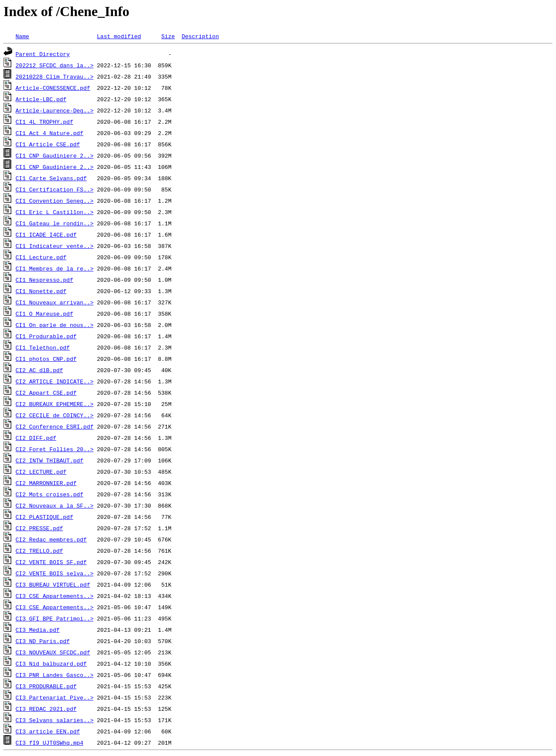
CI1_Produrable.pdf (46, 336)
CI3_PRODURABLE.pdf (46, 686)
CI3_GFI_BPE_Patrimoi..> (55, 618)
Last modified (119, 36)
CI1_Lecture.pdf (41, 257)
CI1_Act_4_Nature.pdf (50, 133)
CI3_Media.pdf (38, 630)
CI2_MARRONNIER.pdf (46, 483)
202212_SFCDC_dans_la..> (55, 65)
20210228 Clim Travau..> (55, 76)
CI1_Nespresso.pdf (45, 280)
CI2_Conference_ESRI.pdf (55, 426)
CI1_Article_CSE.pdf (48, 144)
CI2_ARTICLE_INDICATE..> (55, 381)
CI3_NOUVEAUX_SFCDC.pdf (53, 652)
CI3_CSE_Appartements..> (55, 596)
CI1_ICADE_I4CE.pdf (46, 234)
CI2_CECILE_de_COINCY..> (55, 415)
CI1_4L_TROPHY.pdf (45, 122)
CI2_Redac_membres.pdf (51, 539)
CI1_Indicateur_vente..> (55, 246)
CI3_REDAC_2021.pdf (46, 709)
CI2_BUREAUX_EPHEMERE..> (55, 404)
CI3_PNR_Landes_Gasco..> (55, 675)
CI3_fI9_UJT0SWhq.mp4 (50, 743)
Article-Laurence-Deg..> (55, 110)
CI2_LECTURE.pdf (41, 472)
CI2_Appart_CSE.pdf (46, 393)
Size (168, 36)
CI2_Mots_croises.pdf (50, 494)
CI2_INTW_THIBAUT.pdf (50, 460)
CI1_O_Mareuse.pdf (45, 314)
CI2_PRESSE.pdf (39, 528)
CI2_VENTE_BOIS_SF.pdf (51, 562)
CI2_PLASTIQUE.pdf (45, 517)
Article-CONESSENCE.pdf (53, 88)
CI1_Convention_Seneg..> (55, 201)
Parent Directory (43, 54)
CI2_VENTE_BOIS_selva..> (55, 573)
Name (22, 36)
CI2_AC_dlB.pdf (39, 370)
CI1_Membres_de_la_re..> (55, 268)
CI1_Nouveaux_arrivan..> (55, 302)
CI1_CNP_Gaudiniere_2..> (55, 155)
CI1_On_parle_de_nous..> (55, 325)
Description (200, 36)
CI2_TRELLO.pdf (39, 551)
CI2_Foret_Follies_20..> (55, 449)
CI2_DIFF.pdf (36, 438)
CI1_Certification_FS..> (55, 189)
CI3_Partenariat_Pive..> (55, 697)
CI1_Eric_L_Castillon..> (55, 212)
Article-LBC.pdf (41, 99)
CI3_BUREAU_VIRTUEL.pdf (53, 584)
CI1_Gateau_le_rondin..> (55, 223)
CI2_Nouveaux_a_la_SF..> (55, 505)
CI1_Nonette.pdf (41, 291)
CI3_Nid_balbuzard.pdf (51, 664)
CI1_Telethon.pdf (43, 347)
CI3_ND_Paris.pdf (43, 641)
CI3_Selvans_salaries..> (55, 720)
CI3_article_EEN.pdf (48, 731)
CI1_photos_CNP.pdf (46, 359)
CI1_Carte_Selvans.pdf (51, 178)
